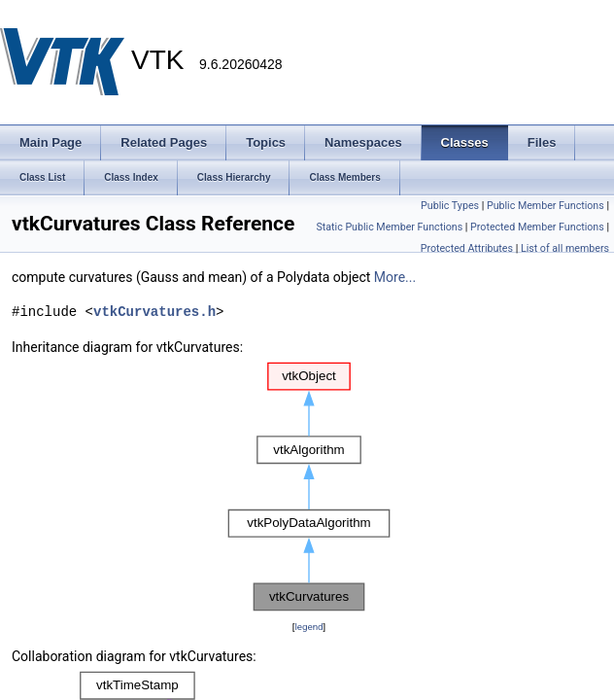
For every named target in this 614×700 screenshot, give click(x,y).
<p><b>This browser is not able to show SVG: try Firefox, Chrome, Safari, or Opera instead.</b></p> (309, 487)
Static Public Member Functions (389, 227)
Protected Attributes (467, 248)
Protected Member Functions (537, 227)
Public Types (450, 206)
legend (308, 627)
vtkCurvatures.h (154, 312)
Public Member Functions (546, 206)
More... (395, 277)
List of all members (565, 248)
